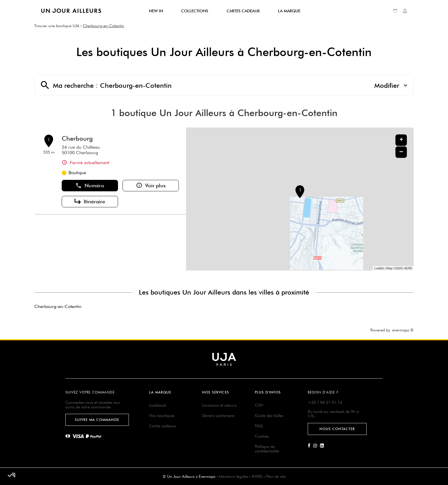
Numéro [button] (90, 186)
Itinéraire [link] (90, 202)
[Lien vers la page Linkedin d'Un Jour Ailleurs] (323, 446)
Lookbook (158, 405)
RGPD (257, 476)
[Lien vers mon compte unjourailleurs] (405, 11)
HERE (408, 268)
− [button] (401, 152)
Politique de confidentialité (267, 449)
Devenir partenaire (218, 416)
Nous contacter (337, 429)
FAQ (259, 426)
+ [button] (401, 140)
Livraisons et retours (219, 405)
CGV (259, 405)
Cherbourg (77, 138)
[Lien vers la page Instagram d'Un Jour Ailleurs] (317, 446)
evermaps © (403, 330)
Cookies (262, 436)
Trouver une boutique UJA (57, 26)
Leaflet (379, 268)
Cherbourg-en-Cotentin (103, 26)
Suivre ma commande (97, 420)
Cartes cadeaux (163, 426)
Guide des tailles (269, 416)
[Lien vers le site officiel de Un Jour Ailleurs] (71, 11)
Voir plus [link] (151, 186)
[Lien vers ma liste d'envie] (395, 11)
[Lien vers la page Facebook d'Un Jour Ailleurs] (310, 446)
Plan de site (276, 476)
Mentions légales (234, 476)
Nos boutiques (162, 416)
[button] (12, 475)
